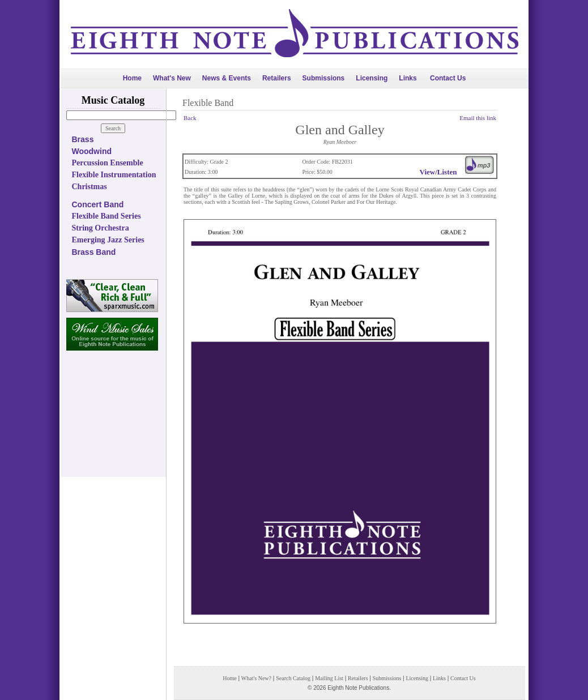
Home (132, 78)
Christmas (90, 187)
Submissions (324, 78)
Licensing (372, 78)
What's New (172, 78)
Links (408, 78)
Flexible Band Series (106, 216)
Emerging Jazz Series (108, 240)
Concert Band (98, 204)
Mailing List (329, 678)
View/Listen (438, 172)
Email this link (478, 118)
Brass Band (94, 252)
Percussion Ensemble (108, 163)
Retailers (277, 78)
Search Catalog (293, 678)
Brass (83, 139)
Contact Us (448, 78)
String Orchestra (101, 228)
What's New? (256, 678)
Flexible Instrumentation (114, 175)
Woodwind (92, 151)
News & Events (227, 78)
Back (190, 118)
